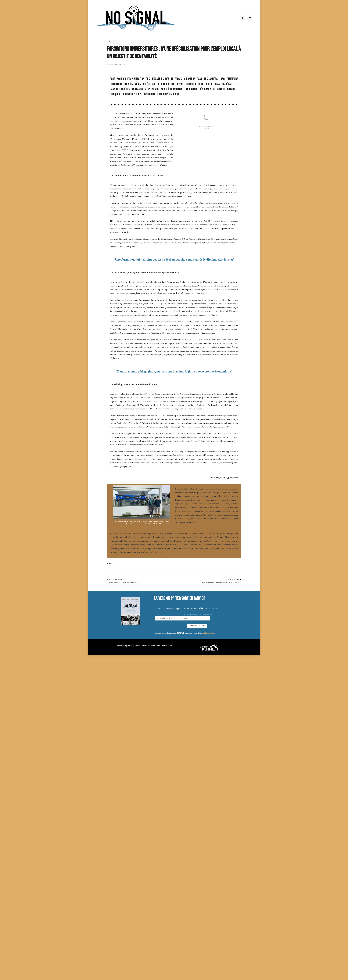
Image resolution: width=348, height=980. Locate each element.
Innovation (113, 42)
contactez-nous (272, 633)
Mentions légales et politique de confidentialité (136, 645)
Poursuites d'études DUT (207, 126)
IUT (118, 563)
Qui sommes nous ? (165, 645)
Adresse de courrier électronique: (247, 617)
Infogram (207, 128)
